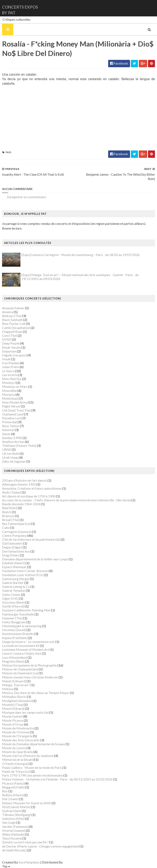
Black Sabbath (12, 320)
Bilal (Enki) (10, 508)
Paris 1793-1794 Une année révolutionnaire (32, 775)
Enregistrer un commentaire (27, 197)
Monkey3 (9, 383)
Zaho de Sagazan (14, 461)
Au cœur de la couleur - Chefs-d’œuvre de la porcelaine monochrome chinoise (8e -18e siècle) (66, 500)
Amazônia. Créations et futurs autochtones (32, 488)
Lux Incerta (10, 375)
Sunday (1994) (12, 438)
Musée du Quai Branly (17, 752)
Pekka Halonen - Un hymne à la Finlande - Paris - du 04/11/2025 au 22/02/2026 (57, 779)
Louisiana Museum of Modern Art (26, 649)
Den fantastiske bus (16, 551)
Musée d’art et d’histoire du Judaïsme (28, 756)
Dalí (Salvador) (12, 543)
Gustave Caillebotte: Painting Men (26, 610)
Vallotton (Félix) (13, 819)
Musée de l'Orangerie (17, 736)
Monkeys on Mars (15, 386)
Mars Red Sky (12, 379)
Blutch (7, 512)
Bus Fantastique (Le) (16, 524)
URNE (7, 449)
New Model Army (15, 402)
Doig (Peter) (11, 555)
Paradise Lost (12, 418)
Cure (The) (10, 335)
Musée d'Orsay (13, 724)
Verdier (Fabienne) (15, 826)
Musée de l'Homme (16, 732)
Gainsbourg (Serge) (16, 579)
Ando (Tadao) (12, 492)
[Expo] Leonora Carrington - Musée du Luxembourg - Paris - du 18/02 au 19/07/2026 (81, 255)
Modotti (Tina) (13, 705)
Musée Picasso (13, 720)
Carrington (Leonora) (17, 532)
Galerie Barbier (13, 583)
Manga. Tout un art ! (16, 685)
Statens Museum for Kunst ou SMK (26, 803)
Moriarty (8, 394)
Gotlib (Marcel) (13, 606)
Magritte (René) (13, 661)
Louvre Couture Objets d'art (22, 653)
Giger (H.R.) (10, 598)
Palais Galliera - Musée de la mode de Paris (32, 767)
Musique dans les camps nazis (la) (25, 712)
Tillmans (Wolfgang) (16, 815)
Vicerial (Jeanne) (14, 830)
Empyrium (9, 351)
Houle (6, 359)
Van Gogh (9, 822)
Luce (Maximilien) (15, 657)
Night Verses (11, 406)
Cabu (6, 527)
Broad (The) (11, 520)
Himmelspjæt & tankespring (22, 626)
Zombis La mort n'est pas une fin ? (25, 842)
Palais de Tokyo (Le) (16, 771)
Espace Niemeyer (14, 567)
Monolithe (9, 391)
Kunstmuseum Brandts (18, 634)
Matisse (8, 689)
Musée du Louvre (14, 748)
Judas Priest (11, 367)
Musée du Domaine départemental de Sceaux (33, 744)
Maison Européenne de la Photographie (29, 665)
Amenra (8, 312)
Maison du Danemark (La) (20, 673)
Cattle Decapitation (16, 328)
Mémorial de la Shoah (17, 759)
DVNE (7, 339)
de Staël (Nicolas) (14, 850)
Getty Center (11, 594)
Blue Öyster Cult (14, 324)
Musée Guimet (12, 716)
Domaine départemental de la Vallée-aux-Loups (35, 559)
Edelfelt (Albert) (13, 563)
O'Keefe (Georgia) (15, 764)
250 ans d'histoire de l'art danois (24, 480)
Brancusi (8, 516)
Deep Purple (11, 343)
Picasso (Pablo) (13, 783)
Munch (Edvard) (13, 708)
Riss (5, 791)
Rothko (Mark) (13, 795)
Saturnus (8, 430)
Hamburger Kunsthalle (18, 614)
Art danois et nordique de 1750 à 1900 (29, 496)
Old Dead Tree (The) (16, 410)
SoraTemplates (29, 862)
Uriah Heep (10, 457)
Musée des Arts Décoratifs (21, 740)
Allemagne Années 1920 (19, 484)
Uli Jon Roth (11, 453)
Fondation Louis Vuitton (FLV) (23, 575)
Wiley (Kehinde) (13, 834)
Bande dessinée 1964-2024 (21, 504)
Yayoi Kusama (12, 838)
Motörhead (10, 398)
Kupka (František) (15, 638)
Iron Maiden (11, 363)
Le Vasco (8, 371)
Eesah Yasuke (11, 347)
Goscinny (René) (13, 602)
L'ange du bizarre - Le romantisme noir (28, 642)
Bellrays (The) (12, 316)
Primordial (10, 422)
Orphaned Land (13, 414)
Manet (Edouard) (14, 681)
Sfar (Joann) (10, 799)
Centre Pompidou (14, 535)
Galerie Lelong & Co (16, 586)
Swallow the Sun (13, 442)
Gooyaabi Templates (78, 862)
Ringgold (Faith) (13, 787)
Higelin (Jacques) (14, 355)
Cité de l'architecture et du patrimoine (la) (31, 539)
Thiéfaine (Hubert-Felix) (19, 445)
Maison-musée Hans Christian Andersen (30, 677)
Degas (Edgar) (12, 547)
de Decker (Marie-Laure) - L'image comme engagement (40, 846)
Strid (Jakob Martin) (16, 807)
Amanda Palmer (13, 308)
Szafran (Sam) (12, 811)
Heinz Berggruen (14, 622)
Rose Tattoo (11, 426)
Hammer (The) (12, 618)
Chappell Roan (12, 332)
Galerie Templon (14, 590)
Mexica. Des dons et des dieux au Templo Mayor (36, 693)
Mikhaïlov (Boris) (14, 697)
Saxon (6, 434)
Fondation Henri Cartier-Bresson (25, 571)
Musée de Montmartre (18, 728)
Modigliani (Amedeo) (17, 701)
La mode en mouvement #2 (21, 646)
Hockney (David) (14, 630)
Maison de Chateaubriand (20, 669)
